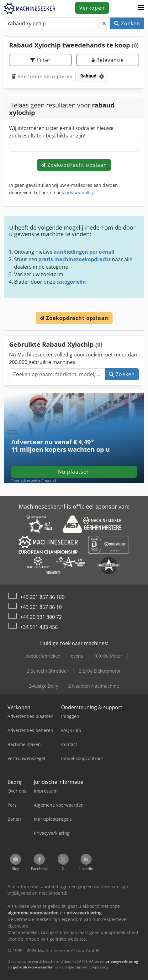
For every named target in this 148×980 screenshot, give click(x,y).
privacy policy (79, 193)
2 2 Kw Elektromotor (100, 671)
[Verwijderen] (104, 23)
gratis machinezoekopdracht (75, 259)
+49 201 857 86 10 (41, 607)
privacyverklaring (122, 961)
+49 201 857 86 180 (42, 597)
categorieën (71, 282)
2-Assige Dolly (43, 686)
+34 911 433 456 (39, 627)
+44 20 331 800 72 (41, 617)
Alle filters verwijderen (42, 76)
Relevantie (108, 60)
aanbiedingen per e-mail (84, 252)
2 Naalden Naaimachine (94, 686)
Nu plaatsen (74, 472)
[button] (141, 8)
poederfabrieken (43, 656)
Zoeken (127, 23)
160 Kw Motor (108, 656)
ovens (77, 656)
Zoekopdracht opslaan (74, 165)
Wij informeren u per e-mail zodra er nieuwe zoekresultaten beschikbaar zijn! (61, 132)
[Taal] (131, 8)
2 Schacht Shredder (48, 671)
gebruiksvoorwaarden (33, 967)
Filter (40, 60)
